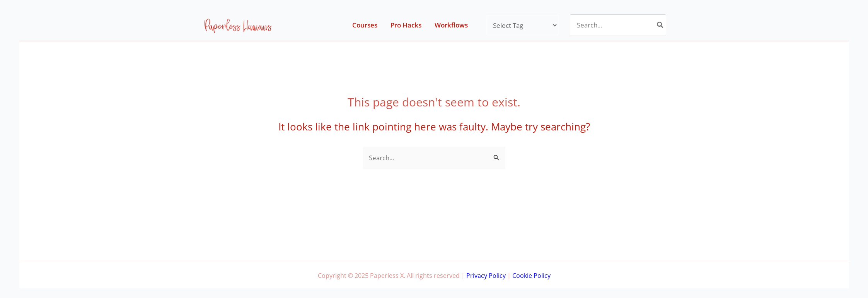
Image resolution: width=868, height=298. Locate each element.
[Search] (660, 25)
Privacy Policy (486, 276)
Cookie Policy (531, 276)
